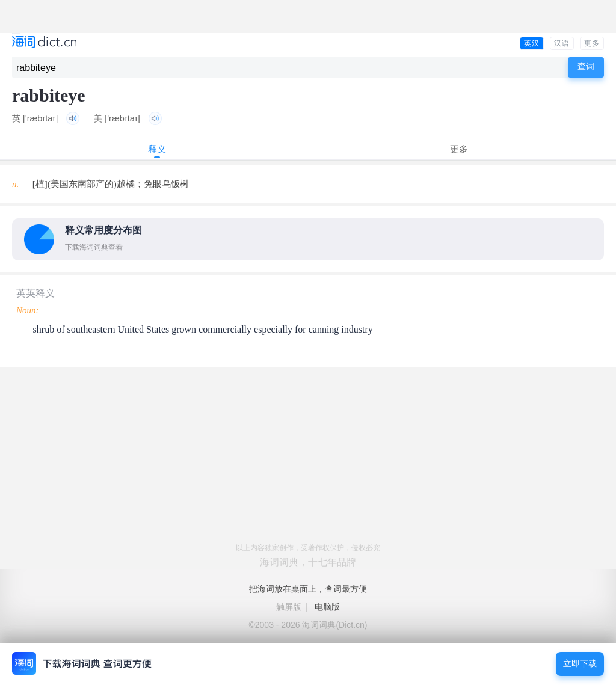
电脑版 (327, 607)
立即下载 (580, 664)
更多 (592, 43)
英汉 (532, 43)
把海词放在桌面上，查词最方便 (308, 589)
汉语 (562, 43)
